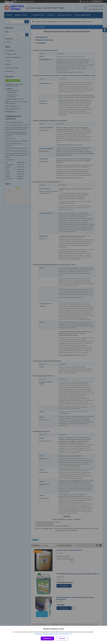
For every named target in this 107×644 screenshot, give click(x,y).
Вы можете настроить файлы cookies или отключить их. (53, 634)
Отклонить (62, 638)
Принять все (47, 638)
